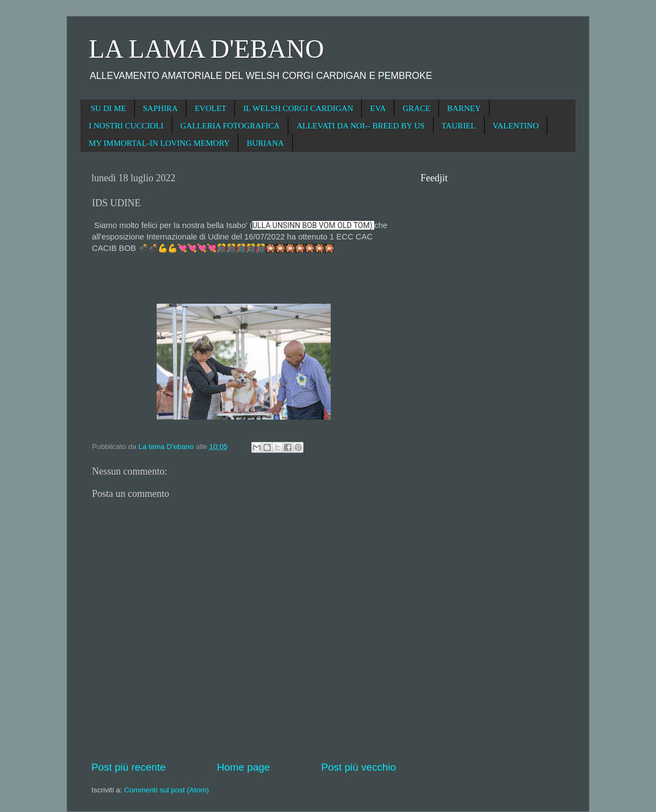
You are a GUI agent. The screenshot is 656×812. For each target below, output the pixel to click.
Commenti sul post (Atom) (166, 790)
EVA (378, 108)
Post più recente (129, 767)
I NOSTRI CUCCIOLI (126, 126)
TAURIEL (459, 126)
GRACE (416, 108)
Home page (244, 767)
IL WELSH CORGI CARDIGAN (298, 108)
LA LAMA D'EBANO (206, 49)
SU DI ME (109, 108)
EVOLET (211, 108)
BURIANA (265, 143)
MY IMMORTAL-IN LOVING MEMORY (159, 143)
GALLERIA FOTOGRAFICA (230, 126)
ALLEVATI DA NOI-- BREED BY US (360, 126)
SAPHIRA (160, 108)
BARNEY (464, 108)
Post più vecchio (358, 767)
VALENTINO (516, 126)
